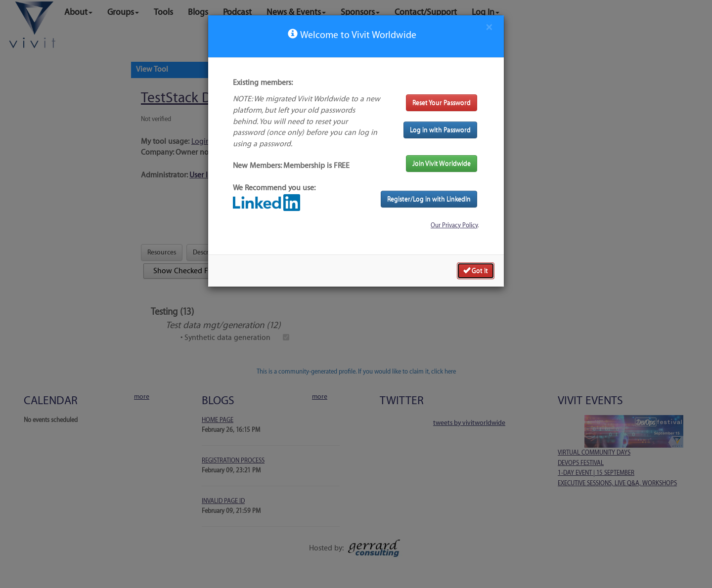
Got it (476, 270)
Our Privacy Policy (454, 225)
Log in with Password (440, 130)
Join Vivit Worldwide (442, 163)
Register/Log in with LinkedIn (429, 199)
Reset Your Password (442, 103)
